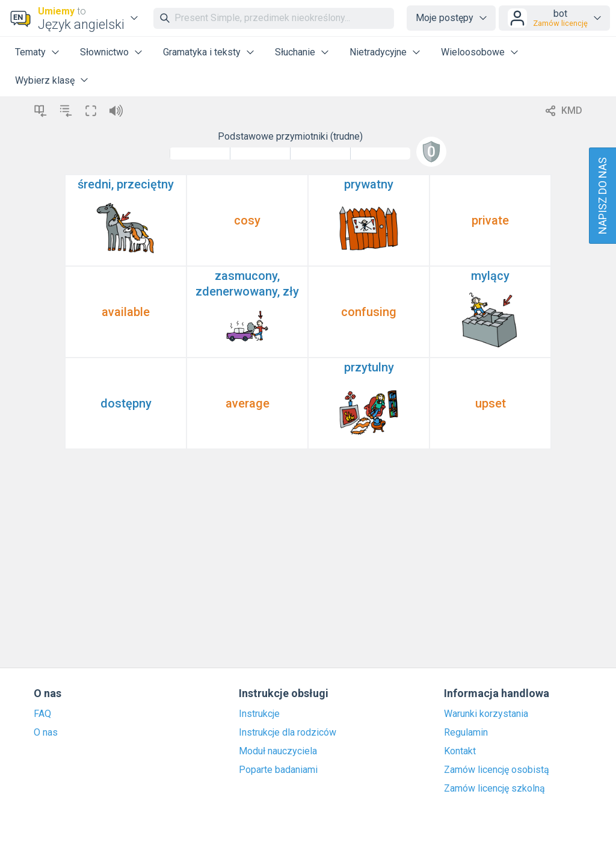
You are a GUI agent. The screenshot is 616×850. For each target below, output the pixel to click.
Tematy (30, 52)
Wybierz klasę (45, 80)
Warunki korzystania (486, 714)
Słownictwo (104, 52)
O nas (46, 733)
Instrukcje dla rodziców (288, 733)
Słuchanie (295, 52)
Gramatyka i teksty (202, 52)
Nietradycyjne (378, 52)
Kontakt (460, 751)
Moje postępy (445, 18)
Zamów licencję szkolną (494, 789)
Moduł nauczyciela (278, 751)
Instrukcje (259, 714)
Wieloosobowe (473, 52)
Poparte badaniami (278, 770)
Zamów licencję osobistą (497, 770)
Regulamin (466, 733)
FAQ (42, 714)
